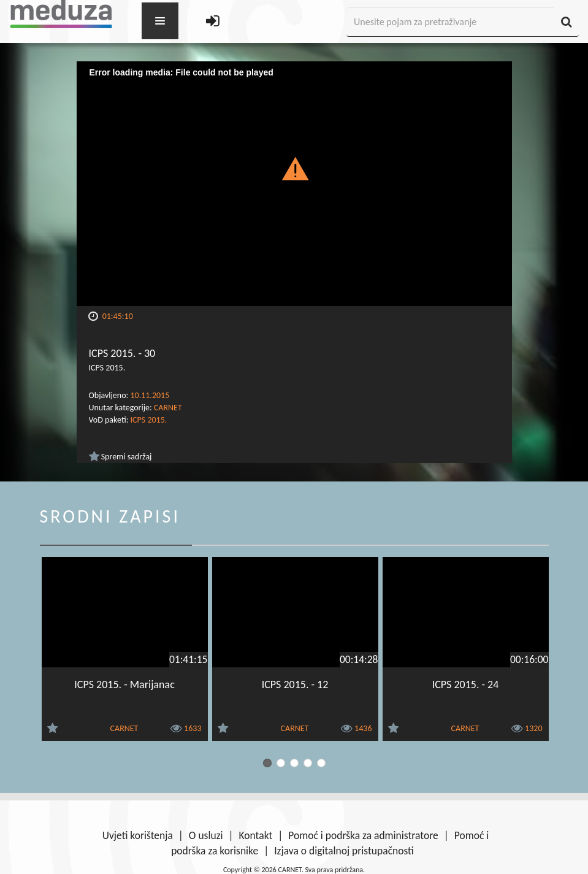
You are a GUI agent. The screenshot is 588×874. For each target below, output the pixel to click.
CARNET (168, 408)
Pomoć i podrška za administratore (363, 835)
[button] (294, 168)
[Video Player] (294, 184)
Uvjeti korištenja (138, 835)
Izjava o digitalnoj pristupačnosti (344, 851)
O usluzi (206, 835)
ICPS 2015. (149, 420)
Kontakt (256, 835)
